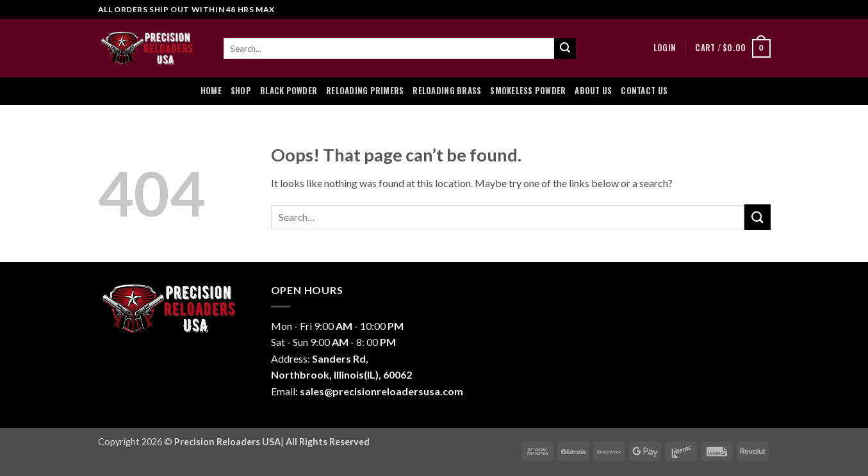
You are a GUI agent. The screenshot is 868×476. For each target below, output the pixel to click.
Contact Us (644, 91)
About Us (593, 91)
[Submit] (565, 49)
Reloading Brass (447, 91)
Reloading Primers (365, 91)
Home (211, 91)
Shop (241, 91)
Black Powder (289, 91)
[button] (665, 48)
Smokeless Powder (528, 91)
